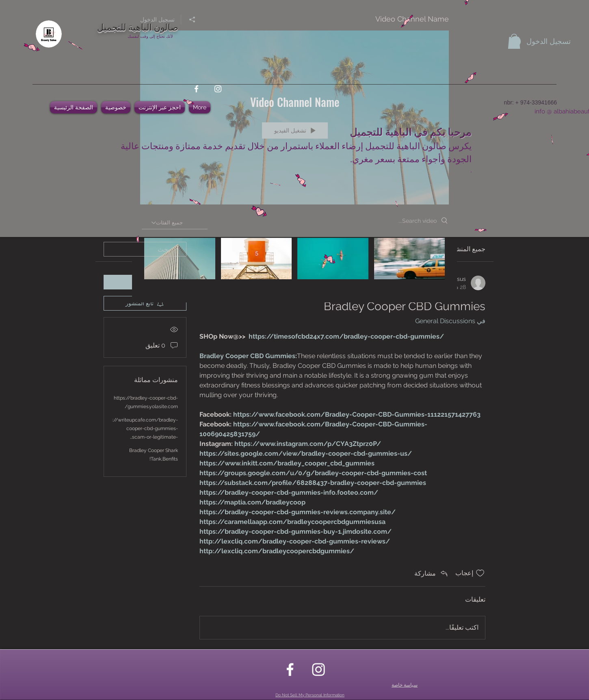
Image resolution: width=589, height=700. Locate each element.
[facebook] (196, 89)
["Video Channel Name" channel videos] (294, 264)
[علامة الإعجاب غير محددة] (480, 573)
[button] (514, 41)
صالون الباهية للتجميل (138, 26)
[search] (145, 249)
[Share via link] (432, 573)
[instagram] (218, 89)
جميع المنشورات (463, 249)
